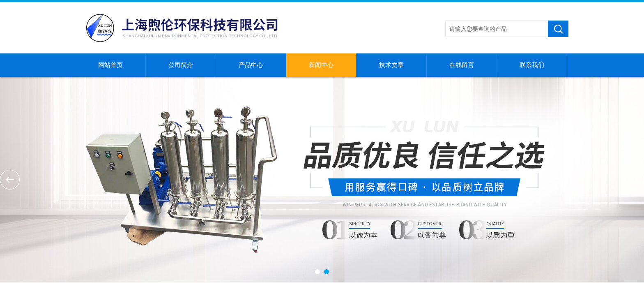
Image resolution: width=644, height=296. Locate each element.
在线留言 (462, 65)
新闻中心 (321, 65)
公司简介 (181, 65)
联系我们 (532, 65)
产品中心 (251, 65)
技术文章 (391, 65)
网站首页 (110, 65)
